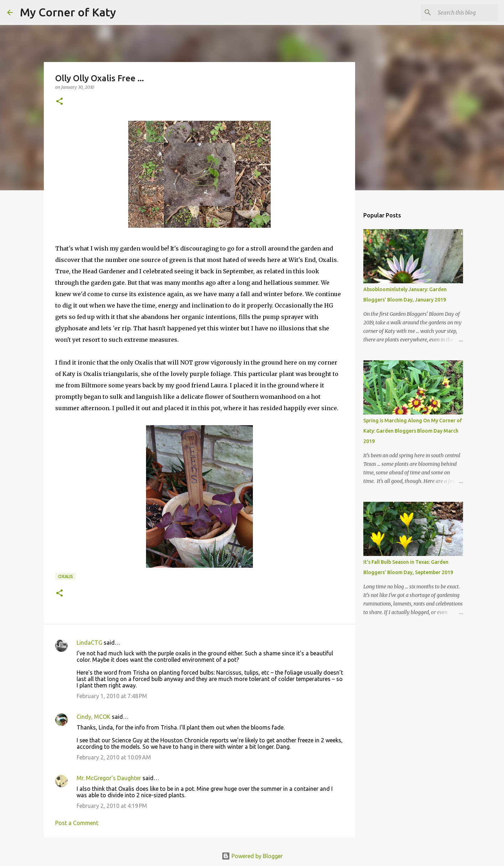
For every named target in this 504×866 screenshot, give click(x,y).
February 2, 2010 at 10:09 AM (114, 757)
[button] (59, 102)
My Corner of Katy (68, 12)
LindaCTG (89, 643)
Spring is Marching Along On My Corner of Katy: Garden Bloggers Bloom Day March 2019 (413, 431)
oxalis (66, 576)
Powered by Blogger (252, 856)
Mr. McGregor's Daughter (109, 778)
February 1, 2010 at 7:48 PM (112, 696)
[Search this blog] (461, 12)
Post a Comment (77, 823)
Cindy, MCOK (93, 717)
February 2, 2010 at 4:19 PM (112, 806)
